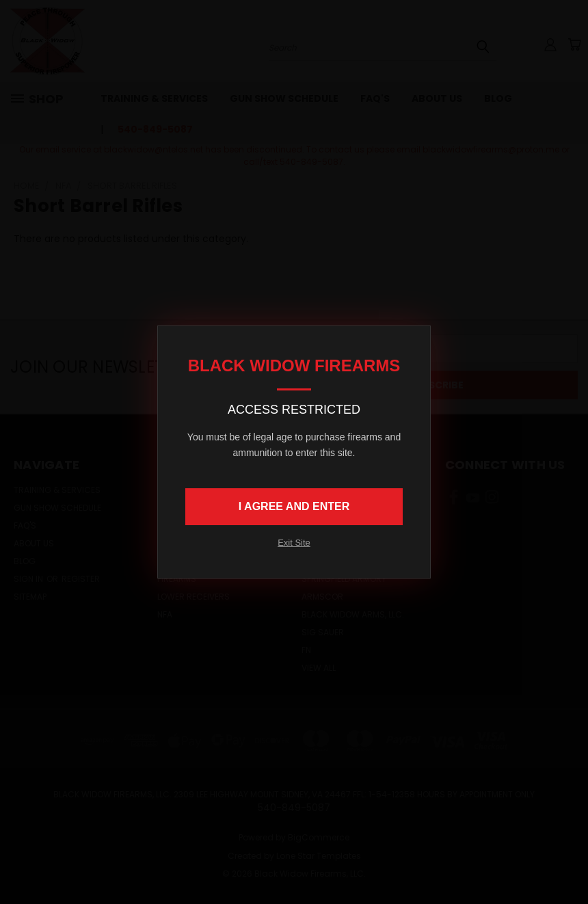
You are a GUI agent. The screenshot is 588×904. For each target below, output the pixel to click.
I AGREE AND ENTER (294, 506)
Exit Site (294, 543)
